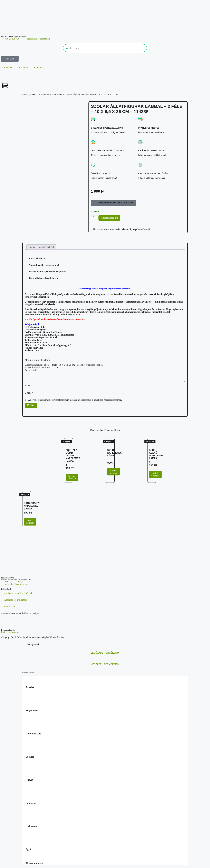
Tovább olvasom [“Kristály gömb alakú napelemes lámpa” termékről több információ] (72, 477)
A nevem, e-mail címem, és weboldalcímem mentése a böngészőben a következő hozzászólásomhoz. (75, 400)
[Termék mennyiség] (94, 217)
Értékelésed (31, 370)
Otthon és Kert (39, 94)
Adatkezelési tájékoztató (15, 600)
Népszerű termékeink (105, 664)
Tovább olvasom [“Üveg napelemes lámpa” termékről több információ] (114, 472)
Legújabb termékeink (105, 653)
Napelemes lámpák (55, 94)
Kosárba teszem (109, 218)
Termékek (23, 67)
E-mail (29, 393)
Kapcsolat (38, 67)
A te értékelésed (33, 367)
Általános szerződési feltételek (18, 593)
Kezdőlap (8, 67)
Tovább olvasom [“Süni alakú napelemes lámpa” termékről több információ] (155, 475)
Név (28, 386)
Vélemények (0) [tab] (46, 247)
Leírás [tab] (32, 247)
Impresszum (10, 606)
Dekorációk (126, 229)
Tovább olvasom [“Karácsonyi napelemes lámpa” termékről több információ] (30, 522)
